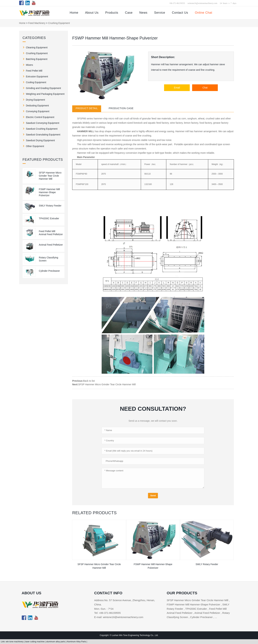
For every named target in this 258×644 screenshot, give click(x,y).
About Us (92, 13)
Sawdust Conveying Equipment (43, 123)
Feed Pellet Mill (34, 71)
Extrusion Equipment (37, 77)
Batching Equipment (37, 59)
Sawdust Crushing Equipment (42, 129)
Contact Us (180, 13)
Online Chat (204, 13)
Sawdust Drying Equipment (40, 140)
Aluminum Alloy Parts (77, 642)
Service (160, 13)
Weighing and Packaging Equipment (45, 94)
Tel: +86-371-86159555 (108, 613)
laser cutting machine (35, 642)
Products (112, 13)
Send (153, 496)
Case (129, 13)
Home (74, 13)
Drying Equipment (36, 100)
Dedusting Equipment (37, 106)
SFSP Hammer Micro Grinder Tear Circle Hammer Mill (50, 176)
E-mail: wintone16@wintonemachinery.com (119, 617)
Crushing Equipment (59, 23)
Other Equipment (35, 146)
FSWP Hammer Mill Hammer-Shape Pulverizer (49, 192)
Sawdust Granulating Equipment (43, 135)
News (143, 13)
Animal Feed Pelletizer (51, 245)
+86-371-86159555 (177, 3)
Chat (205, 88)
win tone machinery (15, 642)
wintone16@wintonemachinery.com (202, 3)
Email (177, 88)
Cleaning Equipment (37, 47)
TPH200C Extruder (49, 218)
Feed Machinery (37, 23)
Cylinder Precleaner (49, 271)
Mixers (30, 65)
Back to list (89, 381)
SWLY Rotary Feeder (50, 206)
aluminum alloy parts (56, 642)
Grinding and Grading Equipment (44, 88)
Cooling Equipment (36, 82)
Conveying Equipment (38, 111)
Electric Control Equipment (40, 117)
